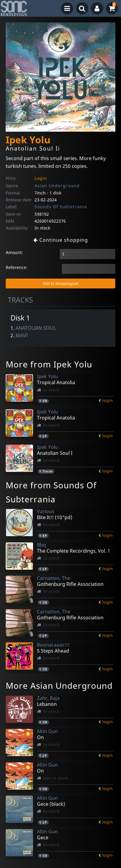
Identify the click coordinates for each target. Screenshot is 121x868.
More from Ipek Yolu (49, 364)
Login (41, 178)
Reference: (17, 267)
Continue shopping (61, 240)
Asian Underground (57, 186)
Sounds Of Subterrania (61, 207)
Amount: (14, 252)
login (108, 400)
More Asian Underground (59, 685)
